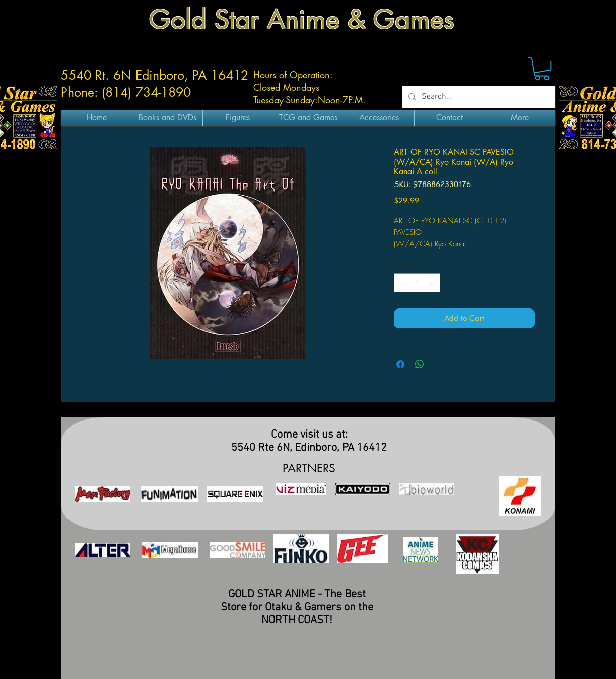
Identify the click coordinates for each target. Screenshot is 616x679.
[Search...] (478, 97)
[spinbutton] (417, 283)
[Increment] (432, 283)
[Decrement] (402, 283)
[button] (542, 69)
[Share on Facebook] (400, 364)
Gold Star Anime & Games (302, 19)
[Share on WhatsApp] (420, 364)
